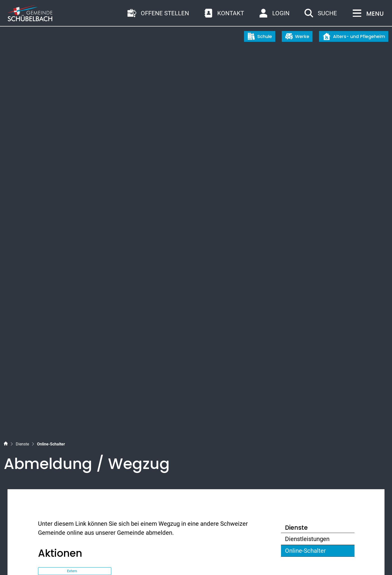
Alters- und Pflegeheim (354, 36)
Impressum (79, 562)
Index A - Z (33, 562)
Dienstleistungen (307, 241)
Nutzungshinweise (106, 562)
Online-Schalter (305, 254)
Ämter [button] (51, 302)
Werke (297, 36)
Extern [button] (72, 273)
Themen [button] (54, 333)
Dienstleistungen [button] (67, 318)
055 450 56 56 (68, 483)
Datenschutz (55, 562)
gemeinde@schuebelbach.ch (88, 492)
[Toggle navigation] (367, 14)
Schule (260, 36)
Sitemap (14, 562)
